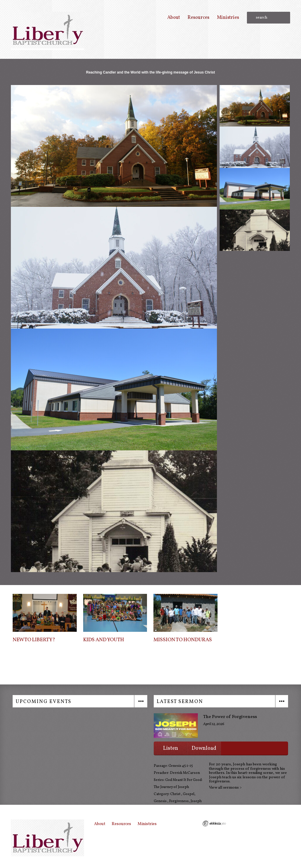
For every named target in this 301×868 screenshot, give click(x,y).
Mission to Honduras (183, 640)
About (174, 18)
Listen (171, 748)
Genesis (160, 801)
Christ (176, 794)
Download (204, 748)
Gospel (189, 794)
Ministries (228, 18)
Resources (198, 18)
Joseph (196, 801)
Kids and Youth (104, 640)
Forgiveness (179, 801)
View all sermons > (225, 788)
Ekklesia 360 (214, 824)
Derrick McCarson (185, 773)
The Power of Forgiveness (230, 717)
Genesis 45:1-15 (181, 766)
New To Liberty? (34, 640)
